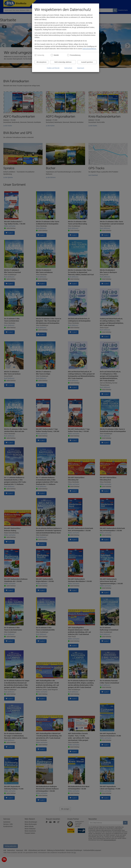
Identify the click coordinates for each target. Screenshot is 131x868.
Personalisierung (75, 55)
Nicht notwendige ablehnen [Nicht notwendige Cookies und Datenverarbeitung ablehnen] (63, 62)
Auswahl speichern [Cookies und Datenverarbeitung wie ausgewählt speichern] (87, 62)
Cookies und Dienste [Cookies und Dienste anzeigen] (53, 68)
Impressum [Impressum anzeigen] (81, 68)
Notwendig (41, 55)
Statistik (56, 55)
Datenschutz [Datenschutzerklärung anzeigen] (68, 68)
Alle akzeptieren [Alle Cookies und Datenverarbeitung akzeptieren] (41, 62)
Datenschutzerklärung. (90, 49)
